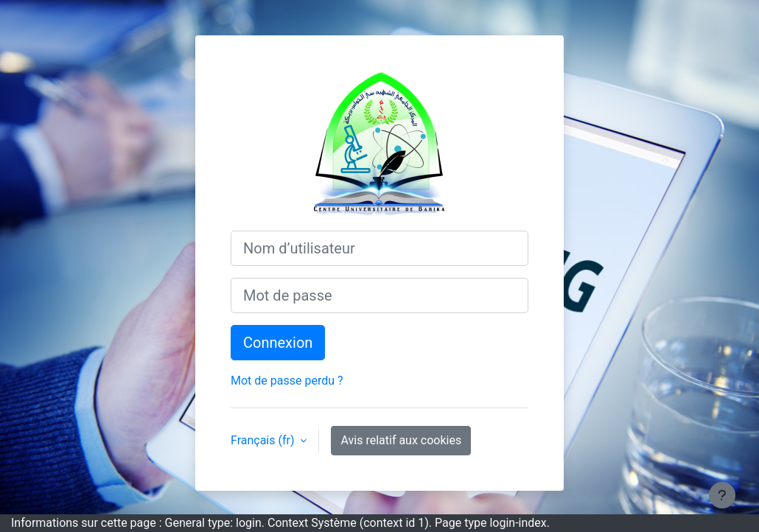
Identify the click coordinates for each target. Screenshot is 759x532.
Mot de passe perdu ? (287, 381)
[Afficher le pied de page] (722, 495)
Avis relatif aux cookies (401, 440)
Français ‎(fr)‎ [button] (264, 440)
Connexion (278, 343)
